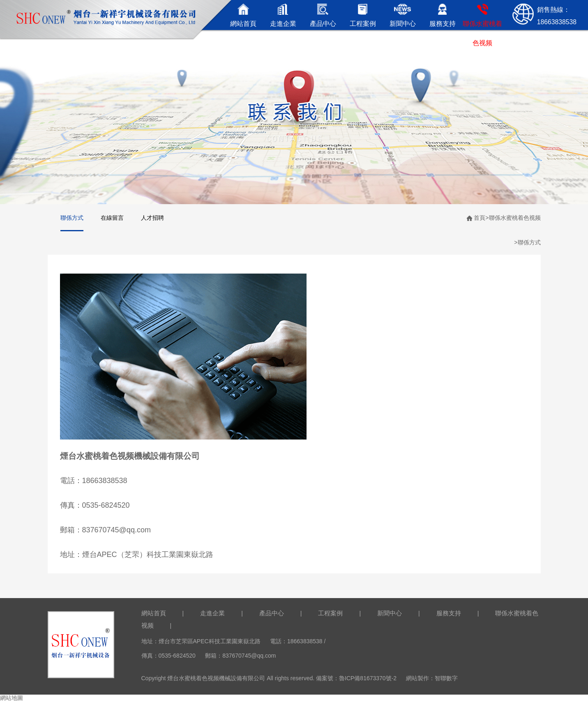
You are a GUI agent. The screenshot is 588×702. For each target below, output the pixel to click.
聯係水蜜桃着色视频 (515, 218)
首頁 (480, 218)
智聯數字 (446, 678)
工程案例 (330, 613)
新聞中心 (390, 613)
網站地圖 (12, 698)
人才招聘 (152, 218)
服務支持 (449, 613)
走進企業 (212, 613)
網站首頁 (154, 613)
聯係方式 (72, 218)
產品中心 (272, 613)
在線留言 (112, 218)
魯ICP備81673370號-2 (368, 678)
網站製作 (417, 678)
